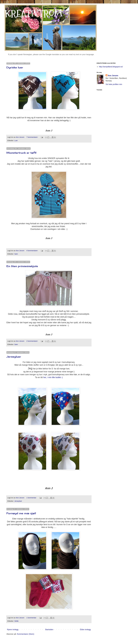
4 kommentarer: (32, 251)
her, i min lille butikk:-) (53, 377)
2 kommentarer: (32, 341)
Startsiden (49, 630)
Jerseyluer (14, 357)
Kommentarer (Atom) (26, 634)
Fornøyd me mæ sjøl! (21, 513)
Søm (16, 254)
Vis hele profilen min (114, 84)
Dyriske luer (15, 67)
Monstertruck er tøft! (21, 153)
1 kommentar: (32, 498)
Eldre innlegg (85, 630)
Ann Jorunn (113, 76)
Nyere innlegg (13, 630)
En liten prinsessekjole (22, 266)
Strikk (16, 621)
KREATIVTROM (33, 14)
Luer (16, 141)
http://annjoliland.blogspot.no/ (111, 67)
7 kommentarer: (32, 137)
